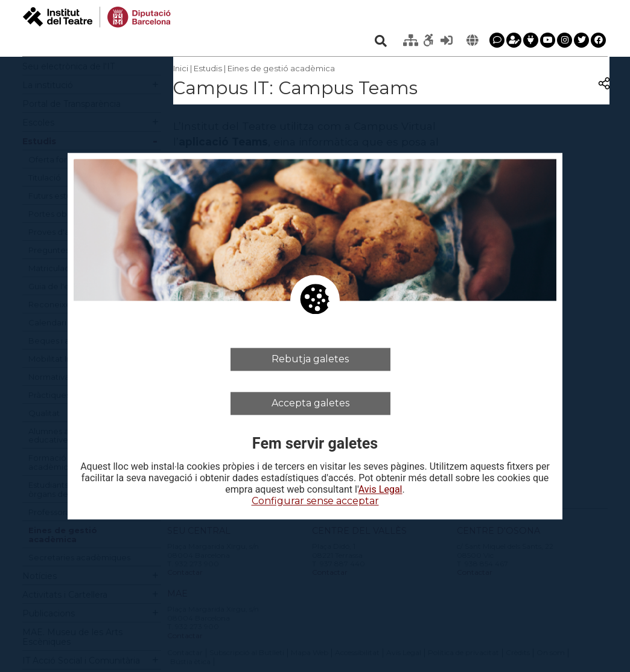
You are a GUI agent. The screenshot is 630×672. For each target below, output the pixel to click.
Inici (181, 68)
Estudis (208, 68)
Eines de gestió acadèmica (281, 68)
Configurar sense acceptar (315, 501)
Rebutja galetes (310, 359)
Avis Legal (380, 490)
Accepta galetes (310, 403)
